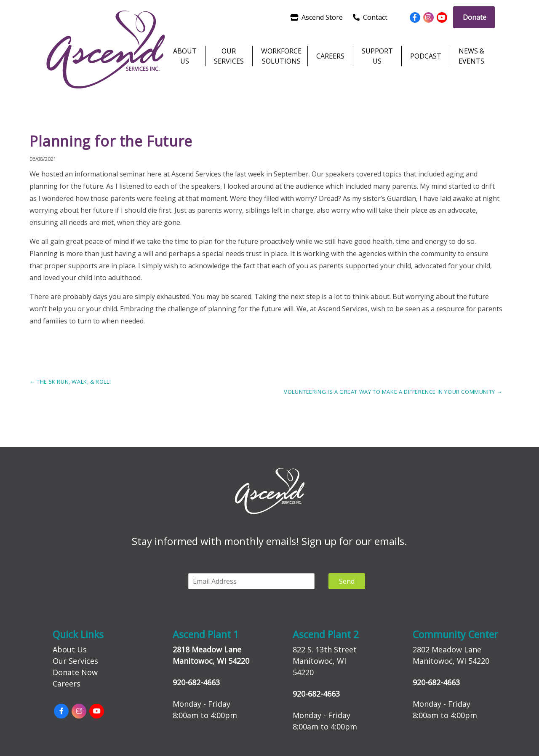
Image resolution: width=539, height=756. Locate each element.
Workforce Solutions (280, 56)
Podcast (426, 56)
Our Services (229, 56)
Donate (475, 17)
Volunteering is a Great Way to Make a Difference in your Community (393, 392)
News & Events (471, 56)
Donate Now (75, 672)
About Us (185, 56)
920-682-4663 (196, 682)
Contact (370, 17)
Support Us (377, 56)
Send (347, 581)
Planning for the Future (111, 141)
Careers (330, 56)
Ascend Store (316, 17)
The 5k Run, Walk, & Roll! (70, 382)
